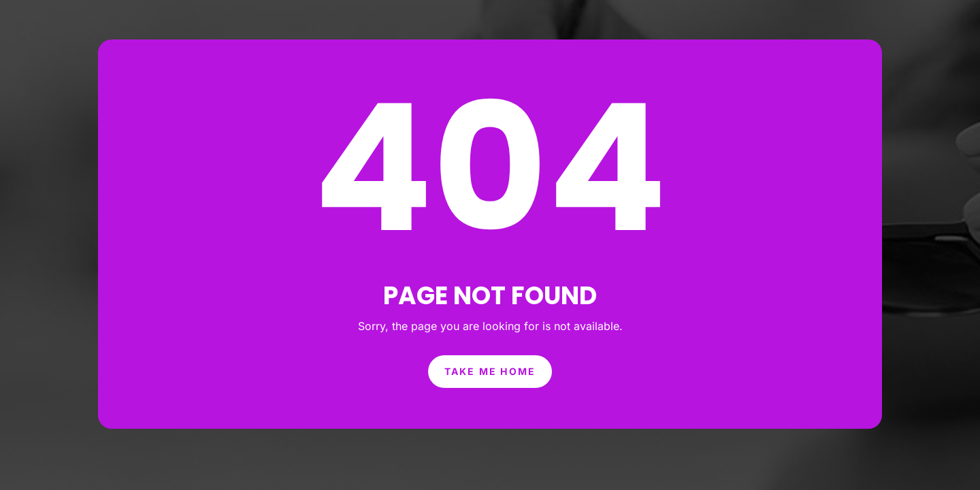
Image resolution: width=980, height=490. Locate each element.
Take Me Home (490, 348)
